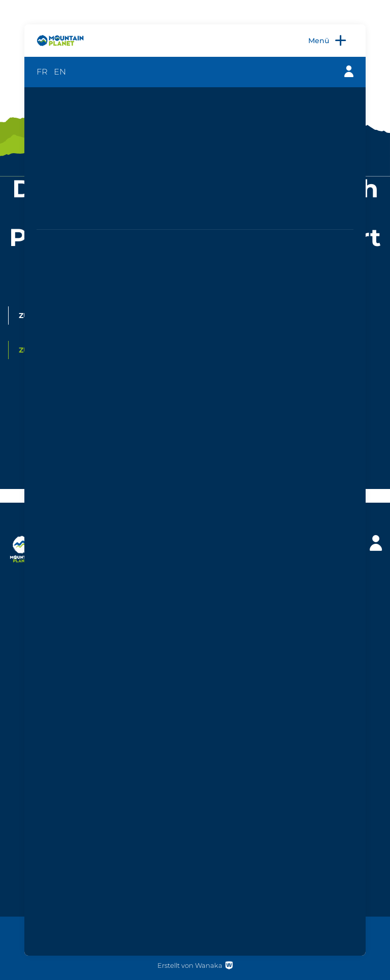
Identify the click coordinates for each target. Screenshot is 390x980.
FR (42, 72)
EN (60, 72)
